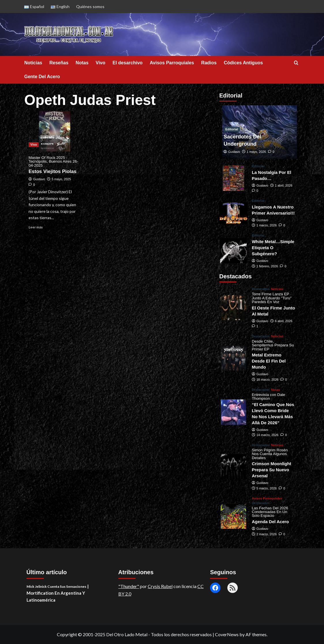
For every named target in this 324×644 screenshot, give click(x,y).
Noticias (33, 63)
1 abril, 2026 (284, 185)
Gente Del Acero (42, 77)
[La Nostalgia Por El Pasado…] (233, 178)
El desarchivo (128, 63)
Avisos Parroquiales (172, 63)
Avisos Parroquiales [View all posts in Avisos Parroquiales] (267, 499)
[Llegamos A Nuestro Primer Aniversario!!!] (233, 213)
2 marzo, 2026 (267, 534)
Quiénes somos (90, 6)
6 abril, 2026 (284, 321)
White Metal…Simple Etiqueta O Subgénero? (273, 248)
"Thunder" (129, 586)
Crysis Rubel (160, 586)
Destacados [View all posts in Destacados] (261, 289)
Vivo (101, 63)
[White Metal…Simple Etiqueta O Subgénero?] (233, 251)
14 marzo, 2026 (267, 435)
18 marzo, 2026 (267, 380)
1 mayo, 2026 (256, 152)
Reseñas (59, 63)
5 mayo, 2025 (61, 179)
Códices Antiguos (243, 63)
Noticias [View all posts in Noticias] (277, 289)
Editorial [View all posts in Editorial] (232, 129)
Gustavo (39, 179)
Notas (82, 63)
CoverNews (227, 634)
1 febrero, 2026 (267, 266)
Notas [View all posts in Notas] (275, 390)
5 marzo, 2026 (267, 488)
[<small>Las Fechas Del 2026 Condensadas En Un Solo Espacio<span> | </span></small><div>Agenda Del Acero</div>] (233, 516)
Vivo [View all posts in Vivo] (34, 144)
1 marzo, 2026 (267, 225)
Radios (209, 63)
